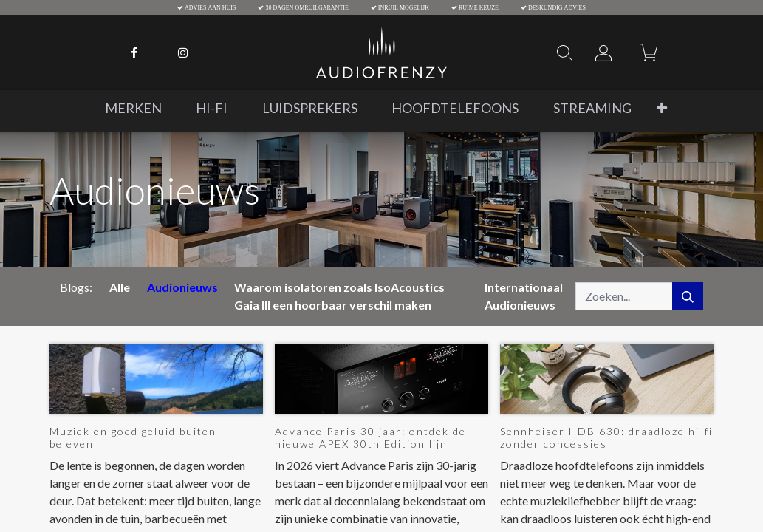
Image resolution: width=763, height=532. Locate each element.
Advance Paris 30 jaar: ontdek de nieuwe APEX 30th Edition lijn (370, 438)
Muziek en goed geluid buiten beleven (133, 438)
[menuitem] (133, 108)
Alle (120, 287)
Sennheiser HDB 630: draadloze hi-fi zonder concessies (606, 438)
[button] (662, 108)
